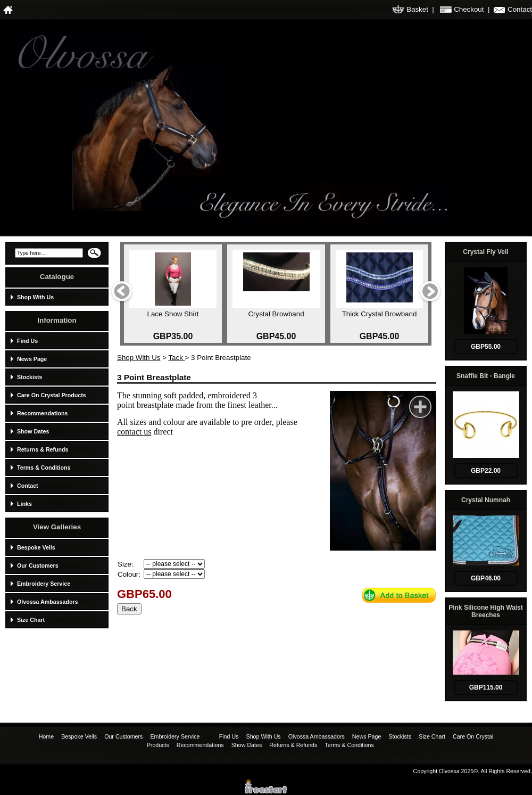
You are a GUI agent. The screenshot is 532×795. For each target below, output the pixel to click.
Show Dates (33, 431)
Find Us (27, 341)
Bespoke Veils (36, 547)
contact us (134, 432)
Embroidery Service (44, 584)
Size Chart (31, 620)
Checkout (469, 9)
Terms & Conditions (44, 468)
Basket (417, 9)
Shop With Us (35, 297)
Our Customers (38, 565)
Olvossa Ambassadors (48, 602)
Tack (176, 358)
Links (24, 504)
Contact (520, 9)
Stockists (30, 377)
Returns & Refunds (43, 449)
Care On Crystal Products (52, 395)
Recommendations (42, 413)
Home (47, 736)
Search (94, 256)
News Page (32, 359)
